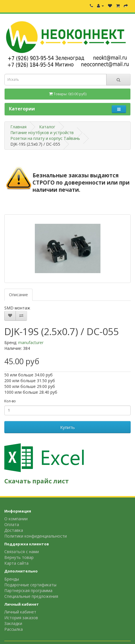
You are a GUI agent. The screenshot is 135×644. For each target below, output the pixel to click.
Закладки (13, 623)
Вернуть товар (19, 557)
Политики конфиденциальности (36, 536)
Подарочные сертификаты (30, 585)
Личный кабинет (20, 612)
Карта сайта (16, 563)
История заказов (21, 618)
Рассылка (14, 629)
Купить (67, 427)
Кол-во (10, 401)
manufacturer (31, 342)
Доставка (14, 530)
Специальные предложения (31, 596)
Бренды (12, 579)
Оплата (12, 524)
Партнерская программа (28, 591)
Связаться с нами (22, 552)
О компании (16, 519)
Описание (18, 295)
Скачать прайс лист (37, 481)
